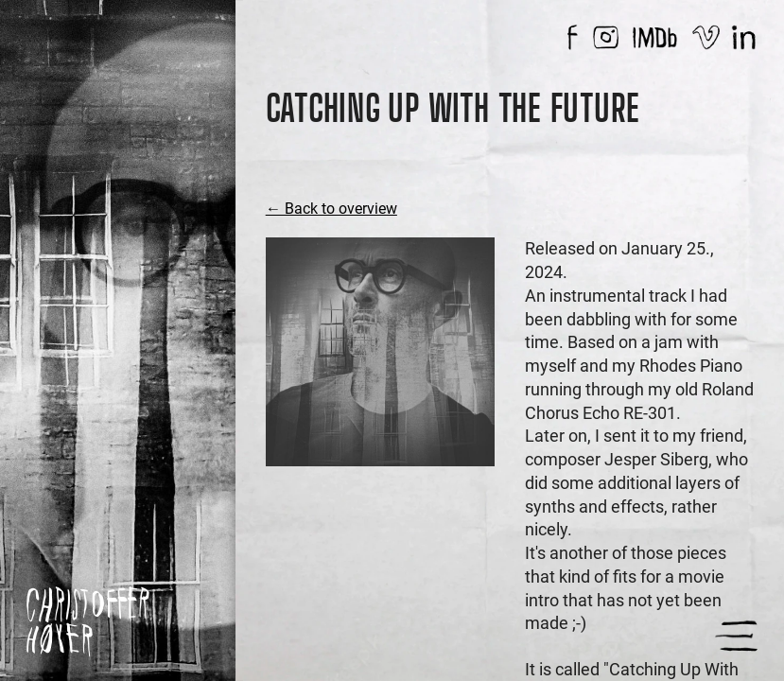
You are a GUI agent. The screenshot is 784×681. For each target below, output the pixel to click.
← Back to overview (331, 209)
